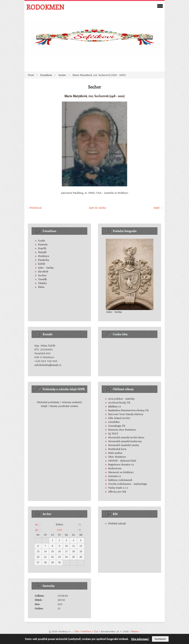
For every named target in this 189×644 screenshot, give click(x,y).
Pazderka (43, 260)
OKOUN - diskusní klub (122, 461)
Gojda (41, 241)
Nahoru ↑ (136, 632)
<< (37, 524)
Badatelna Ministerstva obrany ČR (128, 410)
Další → (158, 208)
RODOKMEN (45, 7)
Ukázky (42, 283)
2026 (59, 530)
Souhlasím (160, 639)
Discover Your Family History (126, 414)
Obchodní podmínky (48, 402)
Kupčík (42, 248)
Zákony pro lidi (117, 492)
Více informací (140, 639)
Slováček (43, 272)
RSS (77, 632)
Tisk (96, 632)
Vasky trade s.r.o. (118, 488)
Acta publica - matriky (121, 399)
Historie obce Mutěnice (122, 430)
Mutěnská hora (117, 449)
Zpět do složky (98, 208)
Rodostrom (115, 468)
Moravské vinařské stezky (124, 445)
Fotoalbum (46, 75)
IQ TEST (113, 434)
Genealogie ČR (117, 426)
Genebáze (114, 422)
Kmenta (43, 244)
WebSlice (86, 632)
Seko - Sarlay (46, 268)
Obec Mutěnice (117, 457)
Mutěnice (44, 256)
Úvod (31, 75)
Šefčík (42, 264)
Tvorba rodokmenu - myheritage (128, 484)
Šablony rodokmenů (120, 480)
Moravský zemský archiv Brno (126, 437)
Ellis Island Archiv (119, 418)
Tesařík (42, 279)
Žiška (41, 287)
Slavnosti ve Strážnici (121, 472)
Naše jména (115, 453)
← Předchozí (34, 208)
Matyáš (42, 252)
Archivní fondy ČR (119, 403)
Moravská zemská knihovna (125, 441)
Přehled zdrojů (117, 524)
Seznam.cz (115, 476)
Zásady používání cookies (64, 406)
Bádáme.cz (115, 407)
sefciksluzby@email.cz (48, 365)
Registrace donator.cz (121, 465)
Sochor (62, 75)
